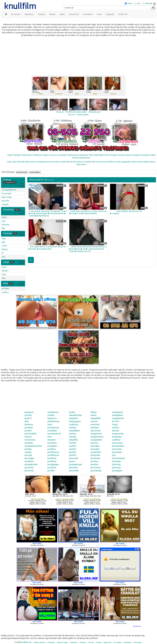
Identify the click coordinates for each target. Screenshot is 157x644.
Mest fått (5, 201)
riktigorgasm (75, 421)
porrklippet (117, 471)
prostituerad (53, 428)
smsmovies (30, 440)
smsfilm (51, 415)
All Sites (5, 288)
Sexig (115, 424)
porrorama (95, 468)
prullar (72, 412)
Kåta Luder (12, 162)
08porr (94, 412)
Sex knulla (95, 431)
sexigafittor (96, 418)
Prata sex (54, 155)
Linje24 (10, 155)
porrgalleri (52, 446)
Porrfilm (73, 443)
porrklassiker (118, 446)
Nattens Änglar (63, 643)
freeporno (52, 418)
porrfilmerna (53, 452)
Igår (3, 242)
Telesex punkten (39, 643)
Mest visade (7, 197)
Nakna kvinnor (31, 162)
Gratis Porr (81, 162)
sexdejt (28, 452)
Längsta (5, 204)
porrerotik (74, 458)
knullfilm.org (26, 642)
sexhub (115, 428)
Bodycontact (85, 158)
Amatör (33, 249)
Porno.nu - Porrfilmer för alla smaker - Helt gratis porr (78, 112)
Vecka (4, 246)
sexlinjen (95, 428)
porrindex (74, 468)
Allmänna (44, 216)
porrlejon (29, 428)
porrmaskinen (118, 458)
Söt (83, 249)
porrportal (95, 455)
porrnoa (94, 443)
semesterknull (54, 434)
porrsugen (29, 458)
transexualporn (35, 172)
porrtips (73, 434)
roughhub (74, 424)
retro (50, 437)
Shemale (149, 3)
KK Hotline (118, 643)
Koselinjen (63, 155)
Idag (4, 238)
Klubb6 (153, 155)
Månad (5, 249)
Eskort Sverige (111, 155)
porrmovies (117, 443)
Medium (5, 271)
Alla (3, 228)
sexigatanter (96, 440)
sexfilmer (116, 440)
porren (72, 461)
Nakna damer (137, 162)
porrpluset (95, 458)
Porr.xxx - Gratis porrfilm (79, 115)
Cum (78, 213)
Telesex (46, 155)
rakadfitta (74, 440)
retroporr (52, 440)
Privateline (51, 643)
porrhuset (29, 468)
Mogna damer (149, 162)
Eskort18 (76, 158)
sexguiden (117, 437)
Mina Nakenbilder (97, 155)
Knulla (118, 162)
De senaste (7, 193)
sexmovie (95, 424)
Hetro (130, 3)
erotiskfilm (52, 431)
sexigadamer (118, 418)
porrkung (116, 464)
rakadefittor (74, 431)
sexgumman (118, 434)
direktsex (29, 424)
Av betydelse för (9, 190)
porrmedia (117, 452)
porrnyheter (96, 471)
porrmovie (117, 449)
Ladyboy (115, 213)
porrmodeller (31, 434)
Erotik (73, 162)
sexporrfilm (96, 452)
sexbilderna (53, 412)
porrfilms (52, 449)
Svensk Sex (101, 162)
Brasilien (47, 249)
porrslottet (74, 471)
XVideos (5, 292)
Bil (45, 213)
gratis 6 (28, 418)
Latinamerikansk (56, 213)
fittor (27, 421)
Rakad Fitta (91, 162)
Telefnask (83, 643)
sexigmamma (97, 437)
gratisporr (29, 412)
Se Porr (116, 421)
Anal (72, 249)
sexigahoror (118, 412)
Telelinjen (17, 155)
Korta (4, 267)
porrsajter (95, 446)
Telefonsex (38, 155)
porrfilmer (52, 458)
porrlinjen (116, 461)
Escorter (56, 162)
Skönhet (38, 213)
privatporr (74, 418)
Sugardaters (126, 162)
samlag (73, 428)
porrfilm (28, 415)
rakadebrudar (75, 415)
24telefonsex (54, 421)
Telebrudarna (27, 155)
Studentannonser (45, 162)
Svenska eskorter (124, 155)
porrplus (94, 461)
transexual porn (22, 172)
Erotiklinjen (128, 643)
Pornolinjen (138, 643)
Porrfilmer (111, 162)
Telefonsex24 (73, 155)
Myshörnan (108, 643)
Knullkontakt (65, 162)
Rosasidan (145, 155)
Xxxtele (99, 643)
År (3, 253)
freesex (28, 437)
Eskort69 (21, 162)
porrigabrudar (31, 464)
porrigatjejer (53, 464)
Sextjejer (136, 155)
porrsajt (28, 455)
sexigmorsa (96, 434)
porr (114, 455)
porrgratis (52, 443)
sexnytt (94, 421)
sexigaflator (117, 415)
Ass (31, 213)
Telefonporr (84, 155)
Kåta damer (81, 164)
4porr (50, 424)
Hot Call (91, 643)
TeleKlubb (74, 643)
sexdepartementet (33, 446)
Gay (139, 3)
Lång (4, 274)
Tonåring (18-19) (83, 251)
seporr (94, 415)
